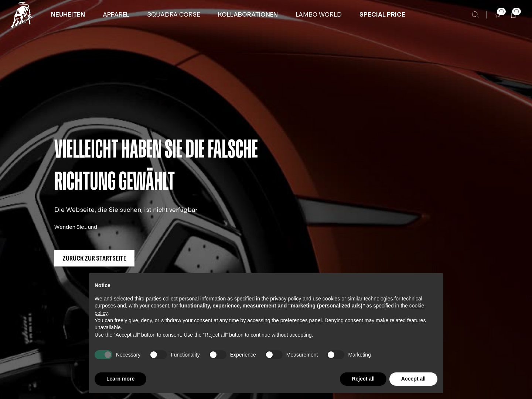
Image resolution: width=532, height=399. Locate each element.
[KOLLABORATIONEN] (248, 15)
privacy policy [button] (286, 299)
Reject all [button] (363, 379)
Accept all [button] (413, 379)
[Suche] (475, 15)
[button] (68, 15)
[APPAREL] (116, 15)
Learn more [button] (120, 379)
